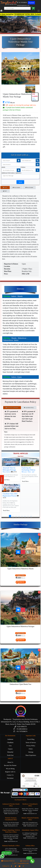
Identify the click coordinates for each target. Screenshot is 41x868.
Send (20, 182)
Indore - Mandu (13, 296)
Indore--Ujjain (12, 377)
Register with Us (10, 772)
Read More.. (7, 480)
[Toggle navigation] (39, 11)
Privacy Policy (31, 746)
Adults (3, 167)
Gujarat (10, 749)
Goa (10, 746)
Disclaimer (10, 778)
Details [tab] (5, 188)
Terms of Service (31, 743)
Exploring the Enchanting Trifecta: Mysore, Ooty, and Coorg (29, 471)
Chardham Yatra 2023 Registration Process (10, 495)
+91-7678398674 (22, 3)
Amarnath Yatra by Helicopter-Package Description (9, 470)
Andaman (10, 739)
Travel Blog (31, 739)
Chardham (10, 743)
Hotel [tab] (5, 191)
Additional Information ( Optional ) (11, 173)
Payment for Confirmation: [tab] (12, 408)
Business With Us (8, 861)
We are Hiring (10, 769)
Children (23, 167)
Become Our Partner (10, 765)
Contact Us (10, 775)
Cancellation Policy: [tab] (29, 408)
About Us (10, 762)
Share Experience (31, 755)
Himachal (10, 752)
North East (10, 755)
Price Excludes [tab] (29, 188)
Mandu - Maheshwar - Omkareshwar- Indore (15, 339)
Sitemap (31, 752)
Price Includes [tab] (16, 188)
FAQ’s (31, 749)
